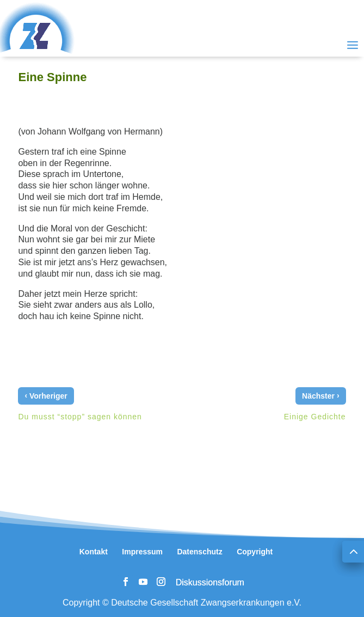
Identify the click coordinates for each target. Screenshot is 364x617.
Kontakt (94, 552)
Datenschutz (199, 552)
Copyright (255, 552)
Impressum (142, 552)
